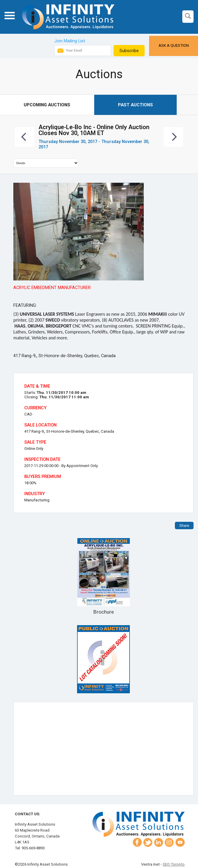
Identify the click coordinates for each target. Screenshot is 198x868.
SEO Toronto (174, 864)
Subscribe (129, 51)
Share (184, 526)
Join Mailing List (70, 41)
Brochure (103, 576)
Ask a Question (174, 45)
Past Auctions (135, 105)
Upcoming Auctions (47, 105)
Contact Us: (28, 814)
